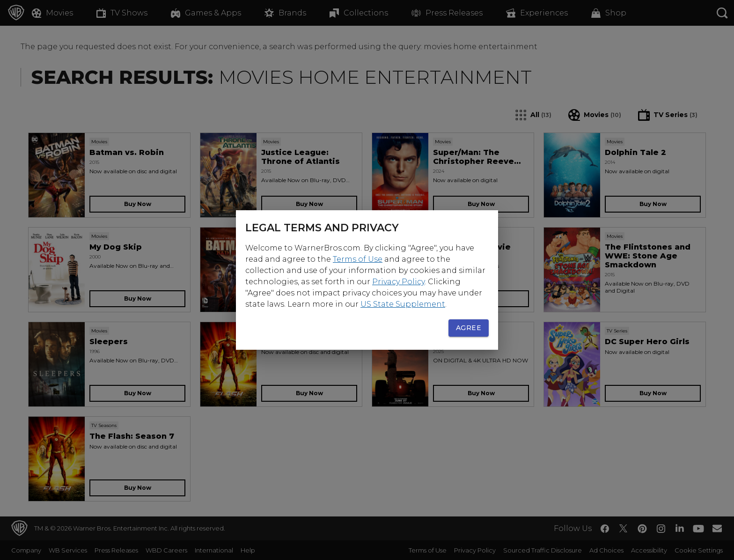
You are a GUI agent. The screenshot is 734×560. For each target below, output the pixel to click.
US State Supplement (403, 304)
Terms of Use (358, 259)
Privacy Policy (398, 282)
